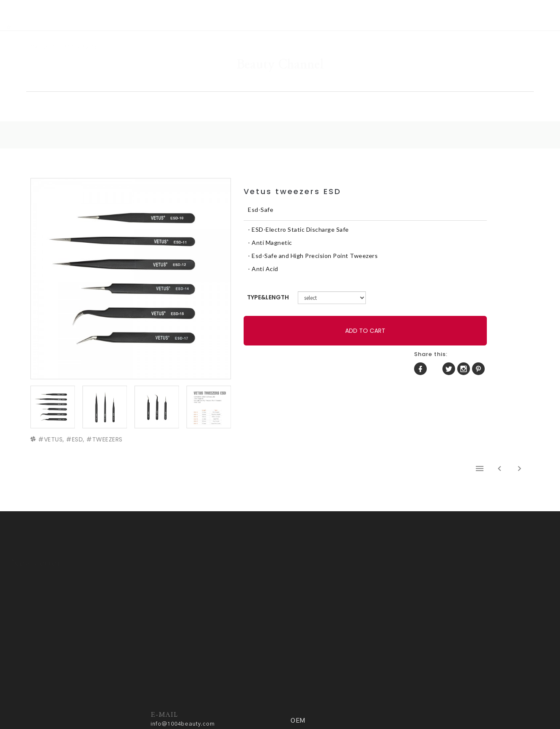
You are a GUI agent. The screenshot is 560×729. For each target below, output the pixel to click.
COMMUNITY (366, 87)
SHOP (188, 87)
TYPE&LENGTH (311, 285)
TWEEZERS (110, 416)
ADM (231, 702)
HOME (108, 87)
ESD (80, 416)
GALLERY (272, 87)
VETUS (56, 416)
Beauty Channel (280, 40)
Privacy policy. (198, 702)
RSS (30, 5)
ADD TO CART (323, 318)
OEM (454, 87)
